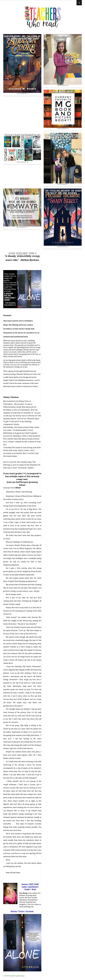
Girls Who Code (63, 36)
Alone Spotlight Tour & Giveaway (22, 254)
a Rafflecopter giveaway (14, 976)
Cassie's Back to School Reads (22, 135)
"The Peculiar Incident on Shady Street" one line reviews (63, 192)
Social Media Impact (63, 92)
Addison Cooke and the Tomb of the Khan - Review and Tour (22, 37)
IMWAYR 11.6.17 (22, 191)
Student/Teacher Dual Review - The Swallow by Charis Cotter (63, 136)
